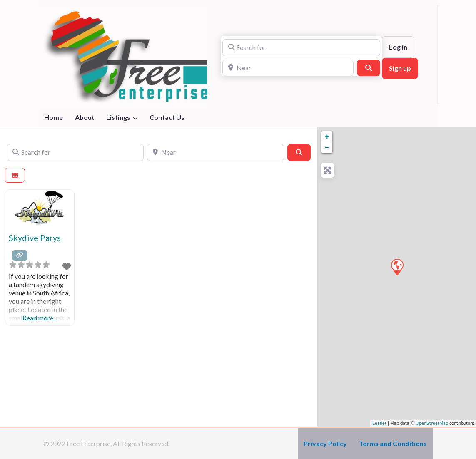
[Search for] (302, 47)
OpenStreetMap (432, 423)
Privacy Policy (325, 443)
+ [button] (327, 137)
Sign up (400, 68)
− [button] (327, 148)
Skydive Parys (35, 238)
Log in (398, 47)
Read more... (40, 318)
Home (54, 117)
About (85, 117)
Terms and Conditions (393, 443)
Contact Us (167, 117)
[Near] (288, 68)
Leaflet (379, 423)
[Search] (369, 68)
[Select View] (15, 175)
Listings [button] (118, 117)
